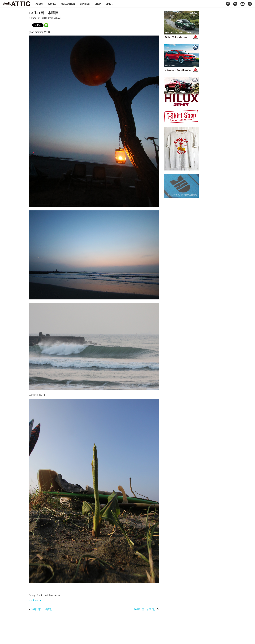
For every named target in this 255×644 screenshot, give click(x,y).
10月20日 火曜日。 (42, 609)
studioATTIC (35, 601)
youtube (243, 4)
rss (250, 4)
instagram (235, 4)
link (109, 4)
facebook (228, 4)
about (39, 4)
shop (98, 4)
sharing (85, 4)
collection (68, 4)
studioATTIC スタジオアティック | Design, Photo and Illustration (16, 4)
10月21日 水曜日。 (145, 609)
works (52, 4)
